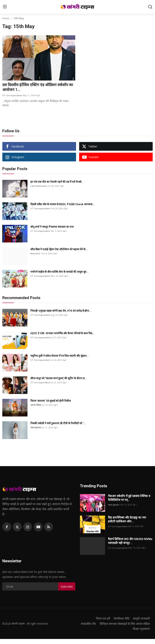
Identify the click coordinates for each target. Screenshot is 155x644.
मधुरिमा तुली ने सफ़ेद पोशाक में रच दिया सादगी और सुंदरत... (60, 356)
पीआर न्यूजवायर (141, 634)
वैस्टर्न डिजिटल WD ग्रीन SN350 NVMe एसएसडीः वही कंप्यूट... (130, 541)
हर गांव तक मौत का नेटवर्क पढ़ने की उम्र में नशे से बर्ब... (57, 182)
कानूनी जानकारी (141, 619)
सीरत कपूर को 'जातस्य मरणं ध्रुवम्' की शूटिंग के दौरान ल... (59, 378)
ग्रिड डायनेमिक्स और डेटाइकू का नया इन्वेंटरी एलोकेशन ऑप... (127, 520)
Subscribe (67, 587)
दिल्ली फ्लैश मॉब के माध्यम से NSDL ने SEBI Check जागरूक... (63, 204)
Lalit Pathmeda (38, 186)
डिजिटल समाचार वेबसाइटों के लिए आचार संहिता (124, 629)
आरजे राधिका (36, 405)
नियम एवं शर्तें (102, 619)
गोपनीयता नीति (121, 619)
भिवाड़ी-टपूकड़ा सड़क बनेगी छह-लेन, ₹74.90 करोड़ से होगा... (61, 311)
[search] (150, 7)
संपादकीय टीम (142, 624)
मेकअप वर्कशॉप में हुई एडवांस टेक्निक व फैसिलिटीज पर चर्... (129, 498)
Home (6, 18)
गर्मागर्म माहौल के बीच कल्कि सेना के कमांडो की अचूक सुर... (60, 272)
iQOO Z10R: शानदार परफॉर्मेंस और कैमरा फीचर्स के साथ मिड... (62, 333)
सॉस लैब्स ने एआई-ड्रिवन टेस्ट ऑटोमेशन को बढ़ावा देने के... (59, 249)
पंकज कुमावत (36, 428)
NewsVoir (35, 254)
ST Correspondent (12, 96)
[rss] (49, 527)
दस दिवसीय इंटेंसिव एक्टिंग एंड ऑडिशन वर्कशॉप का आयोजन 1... (39, 87)
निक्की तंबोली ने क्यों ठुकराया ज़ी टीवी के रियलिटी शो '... (58, 423)
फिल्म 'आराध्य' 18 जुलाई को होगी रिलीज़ (51, 401)
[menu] (5, 7)
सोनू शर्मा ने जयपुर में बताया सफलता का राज (52, 227)
